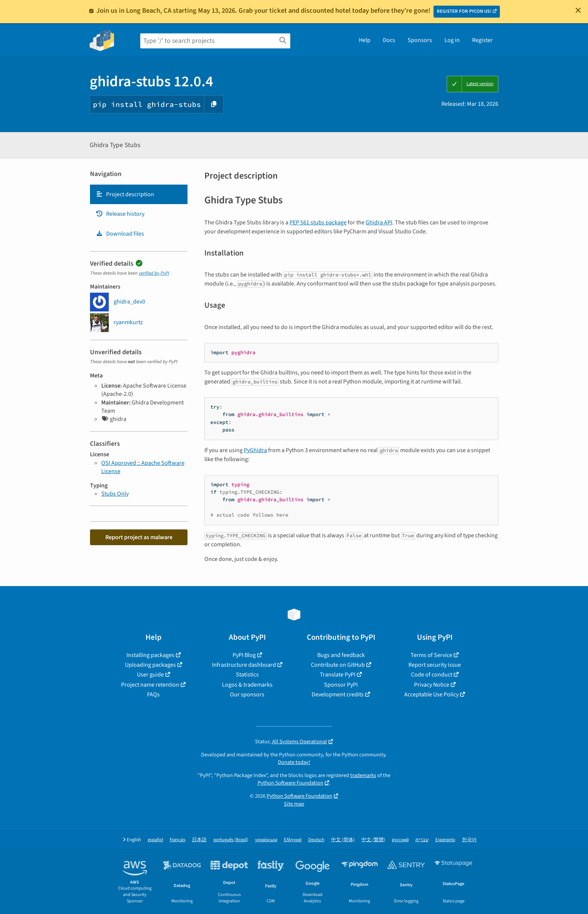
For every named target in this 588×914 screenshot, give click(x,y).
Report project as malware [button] (139, 537)
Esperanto (445, 840)
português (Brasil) (231, 840)
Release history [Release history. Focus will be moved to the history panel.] (120, 214)
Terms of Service (431, 655)
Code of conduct (432, 675)
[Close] (578, 10)
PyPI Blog (244, 655)
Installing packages (150, 655)
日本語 (199, 840)
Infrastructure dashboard (244, 665)
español (155, 840)
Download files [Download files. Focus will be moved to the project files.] (120, 234)
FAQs (153, 695)
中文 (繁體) (373, 840)
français (178, 840)
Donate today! (294, 762)
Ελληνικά (293, 840)
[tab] (139, 194)
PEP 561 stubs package (318, 222)
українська (266, 840)
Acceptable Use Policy (431, 695)
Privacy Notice (432, 685)
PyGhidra (255, 450)
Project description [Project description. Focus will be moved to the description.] (125, 194)
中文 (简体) (343, 840)
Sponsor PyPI (341, 685)
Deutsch (316, 840)
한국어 (469, 840)
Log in (452, 40)
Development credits (338, 695)
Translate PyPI (338, 675)
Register (482, 40)
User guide (150, 675)
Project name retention (150, 685)
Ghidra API (379, 222)
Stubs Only (115, 494)
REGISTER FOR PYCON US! (464, 11)
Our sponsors (247, 695)
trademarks (363, 775)
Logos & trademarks (247, 685)
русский (400, 840)
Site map (294, 804)
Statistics (247, 675)
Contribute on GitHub (338, 665)
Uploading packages (150, 665)
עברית (422, 840)
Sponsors (420, 40)
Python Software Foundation (290, 783)
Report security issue (435, 665)
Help (365, 40)
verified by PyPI (154, 273)
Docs (389, 40)
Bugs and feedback (341, 655)
